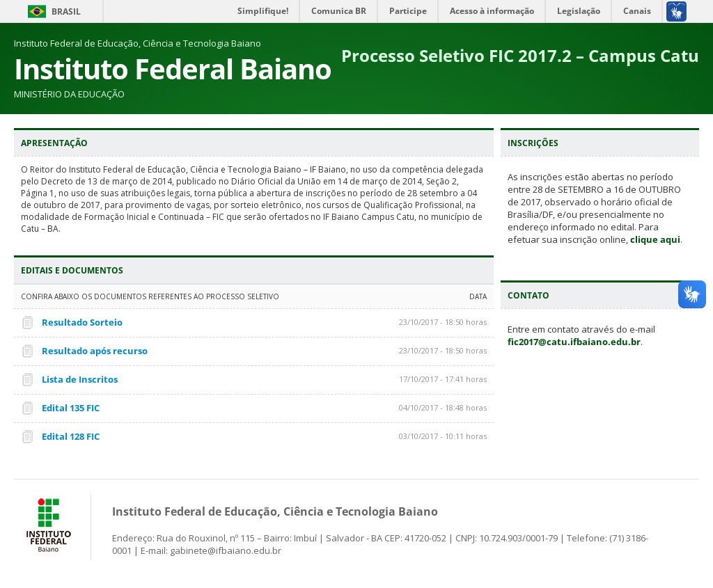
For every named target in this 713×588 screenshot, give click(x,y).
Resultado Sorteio (82, 322)
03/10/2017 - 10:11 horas (443, 436)
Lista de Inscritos (80, 379)
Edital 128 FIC (71, 436)
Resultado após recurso (95, 351)
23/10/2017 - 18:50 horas (443, 322)
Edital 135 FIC (71, 408)
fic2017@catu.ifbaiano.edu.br (574, 342)
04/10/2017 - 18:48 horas (443, 407)
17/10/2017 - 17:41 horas (443, 379)
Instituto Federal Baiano (173, 69)
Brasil (66, 11)
